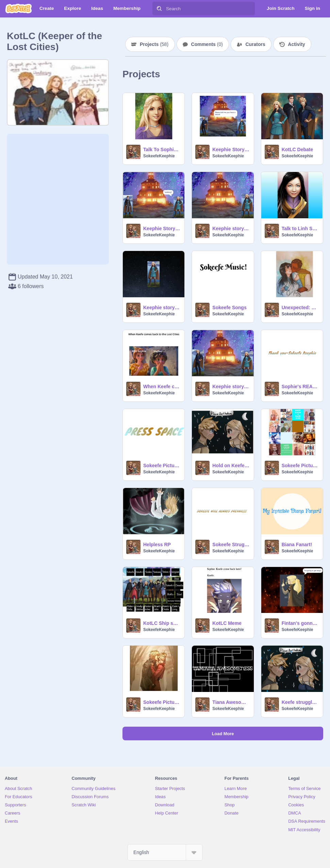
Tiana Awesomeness (231, 702)
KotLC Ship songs (162, 623)
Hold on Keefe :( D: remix (231, 465)
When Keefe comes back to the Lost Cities (162, 386)
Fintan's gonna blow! (300, 623)
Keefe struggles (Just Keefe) (300, 702)
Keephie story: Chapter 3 (231, 228)
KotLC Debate (298, 149)
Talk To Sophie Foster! (162, 149)
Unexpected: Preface (300, 307)
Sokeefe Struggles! (231, 545)
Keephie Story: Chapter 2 (162, 228)
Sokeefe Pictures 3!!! (162, 702)
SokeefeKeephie (159, 156)
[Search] (159, 9)
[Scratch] (19, 9)
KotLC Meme (227, 623)
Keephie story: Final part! (231, 386)
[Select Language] (165, 852)
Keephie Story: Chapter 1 (231, 149)
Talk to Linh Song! (300, 228)
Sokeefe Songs (229, 307)
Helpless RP (157, 545)
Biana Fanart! (297, 545)
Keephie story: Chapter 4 (162, 307)
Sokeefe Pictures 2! (162, 465)
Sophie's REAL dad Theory (300, 386)
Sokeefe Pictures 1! (300, 465)
